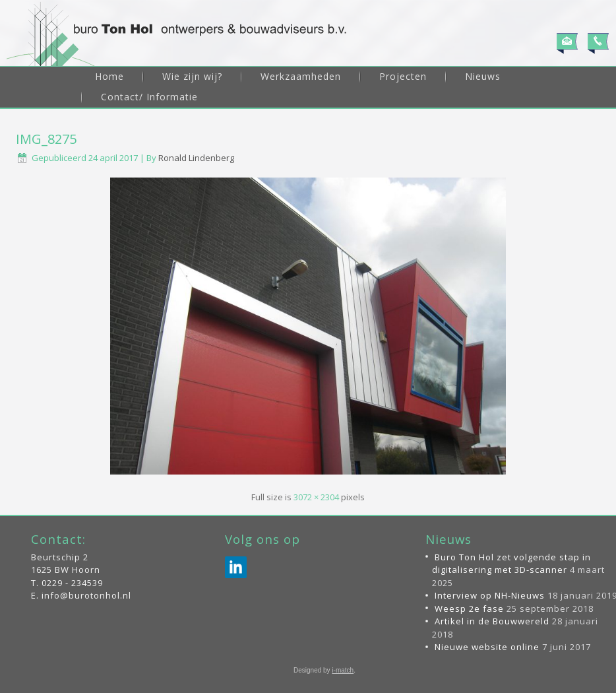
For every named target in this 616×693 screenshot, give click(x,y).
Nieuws (483, 76)
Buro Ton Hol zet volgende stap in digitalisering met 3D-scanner (511, 564)
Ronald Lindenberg (196, 158)
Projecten (403, 76)
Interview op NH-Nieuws (490, 595)
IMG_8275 (46, 139)
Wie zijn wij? (192, 76)
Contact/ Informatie (149, 97)
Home (109, 76)
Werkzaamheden (301, 76)
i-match (343, 670)
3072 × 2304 (316, 497)
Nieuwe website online (487, 647)
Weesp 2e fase (469, 609)
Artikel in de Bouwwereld (492, 621)
